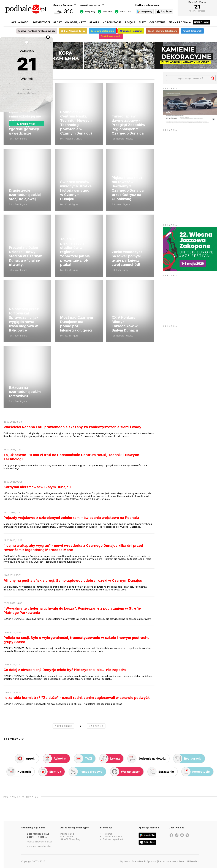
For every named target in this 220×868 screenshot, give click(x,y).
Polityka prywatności (114, 839)
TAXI (83, 759)
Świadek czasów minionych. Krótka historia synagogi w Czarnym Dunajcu (76, 190)
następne (96, 726)
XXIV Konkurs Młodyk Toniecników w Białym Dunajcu (125, 324)
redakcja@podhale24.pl (39, 842)
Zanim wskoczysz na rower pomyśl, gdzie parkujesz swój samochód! (127, 258)
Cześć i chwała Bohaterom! (162, 31)
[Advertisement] (190, 300)
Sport (58, 22)
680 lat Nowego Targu (73, 31)
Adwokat (55, 759)
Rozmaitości (41, 22)
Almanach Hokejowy (131, 31)
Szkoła (94, 22)
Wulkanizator (125, 772)
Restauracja (187, 759)
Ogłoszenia (157, 22)
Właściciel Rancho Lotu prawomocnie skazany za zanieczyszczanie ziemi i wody (72, 427)
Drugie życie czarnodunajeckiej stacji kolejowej (25, 195)
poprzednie (63, 726)
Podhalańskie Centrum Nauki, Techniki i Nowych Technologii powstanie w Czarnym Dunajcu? (76, 123)
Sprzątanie (161, 772)
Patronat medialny (112, 836)
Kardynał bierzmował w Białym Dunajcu (37, 487)
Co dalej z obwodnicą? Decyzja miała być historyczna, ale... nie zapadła (65, 670)
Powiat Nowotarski (111, 36)
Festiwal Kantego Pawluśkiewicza (37, 31)
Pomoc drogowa (86, 772)
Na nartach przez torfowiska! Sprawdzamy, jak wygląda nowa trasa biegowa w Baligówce (24, 320)
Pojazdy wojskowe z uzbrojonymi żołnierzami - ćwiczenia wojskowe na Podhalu (71, 518)
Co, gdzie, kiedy (76, 22)
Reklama (108, 834)
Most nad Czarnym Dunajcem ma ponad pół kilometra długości (77, 324)
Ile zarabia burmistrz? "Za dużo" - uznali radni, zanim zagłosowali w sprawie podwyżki (77, 698)
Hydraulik (19, 772)
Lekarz (110, 759)
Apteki (25, 759)
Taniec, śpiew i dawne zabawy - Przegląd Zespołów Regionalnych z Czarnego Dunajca (128, 125)
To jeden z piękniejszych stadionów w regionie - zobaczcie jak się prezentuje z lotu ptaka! (75, 252)
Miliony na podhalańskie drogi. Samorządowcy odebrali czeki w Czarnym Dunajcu (73, 581)
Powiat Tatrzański (192, 31)
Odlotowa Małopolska (102, 31)
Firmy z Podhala (180, 22)
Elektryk (50, 772)
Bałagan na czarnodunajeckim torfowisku (25, 392)
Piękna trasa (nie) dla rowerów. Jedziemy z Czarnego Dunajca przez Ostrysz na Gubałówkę (128, 188)
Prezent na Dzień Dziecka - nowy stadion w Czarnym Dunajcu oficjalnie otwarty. (26, 256)
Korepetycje (196, 772)
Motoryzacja (112, 22)
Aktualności (20, 22)
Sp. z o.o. (144, 861)
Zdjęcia (130, 22)
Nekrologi (201, 22)
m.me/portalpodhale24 (39, 846)
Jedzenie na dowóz (147, 759)
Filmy (142, 22)
